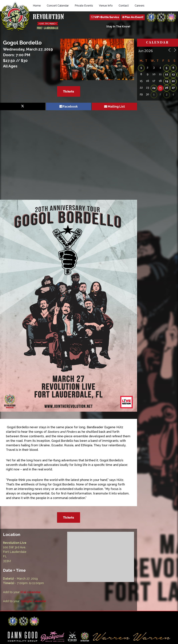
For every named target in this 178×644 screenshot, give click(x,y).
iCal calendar (31, 592)
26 (167, 88)
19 (167, 81)
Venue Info (106, 6)
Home (37, 6)
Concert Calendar (58, 6)
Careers (140, 6)
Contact (124, 6)
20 (173, 81)
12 (167, 74)
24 (154, 88)
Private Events (84, 6)
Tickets (69, 91)
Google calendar (33, 601)
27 (173, 88)
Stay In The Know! (118, 27)
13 (173, 74)
